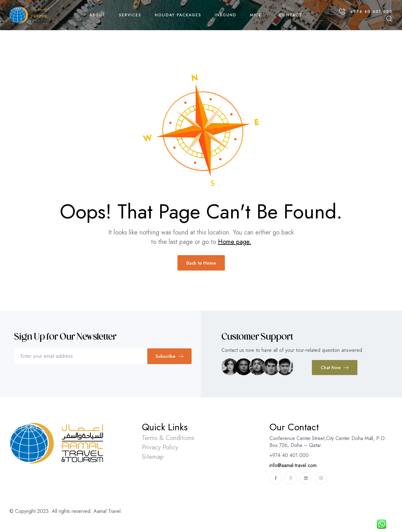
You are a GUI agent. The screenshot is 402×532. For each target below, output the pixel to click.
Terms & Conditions (168, 438)
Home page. (235, 242)
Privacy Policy (160, 447)
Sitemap (153, 457)
